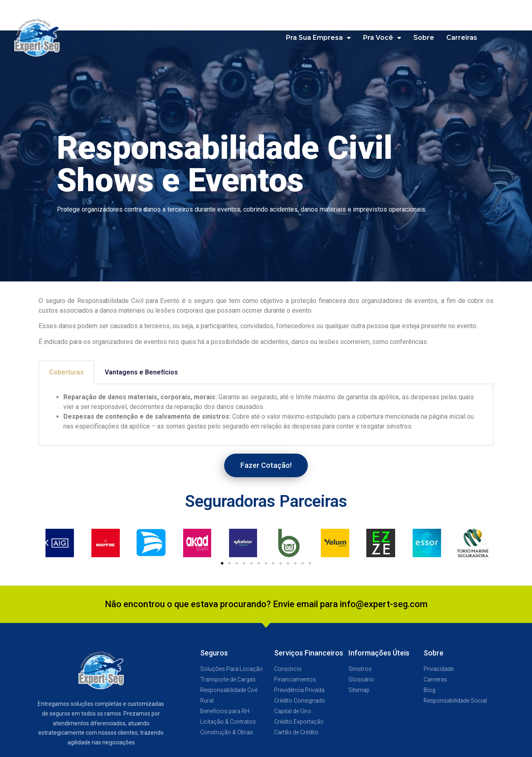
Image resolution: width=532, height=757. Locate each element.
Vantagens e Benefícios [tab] (141, 372)
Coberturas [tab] (66, 372)
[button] (266, 465)
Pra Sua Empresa (318, 38)
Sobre (424, 38)
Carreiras (462, 38)
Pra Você (382, 38)
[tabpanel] (266, 415)
